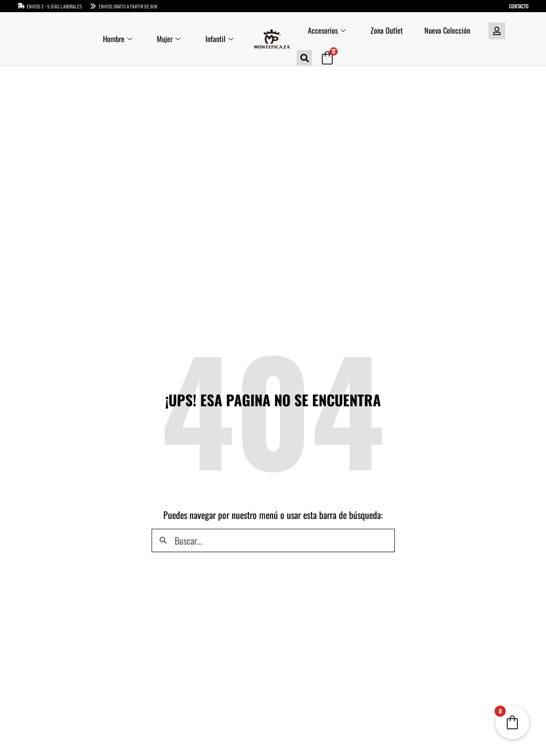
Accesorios (327, 31)
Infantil (219, 39)
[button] (304, 58)
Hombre (114, 39)
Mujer (167, 39)
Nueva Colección (451, 31)
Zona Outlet (389, 31)
